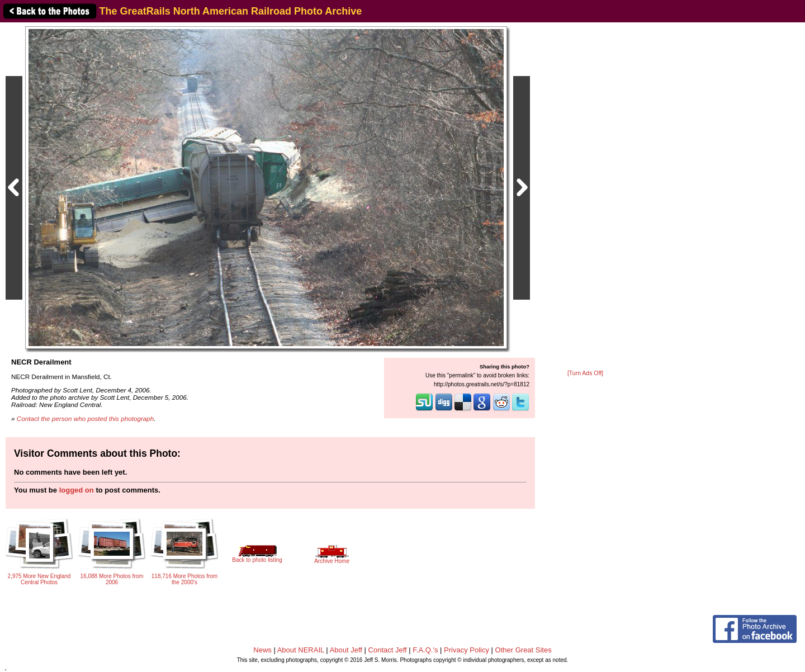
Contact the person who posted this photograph (86, 418)
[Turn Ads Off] (585, 373)
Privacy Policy (467, 650)
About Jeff (346, 650)
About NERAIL (301, 650)
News (262, 650)
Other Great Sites (524, 650)
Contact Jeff (388, 650)
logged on (77, 490)
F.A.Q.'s (425, 650)
